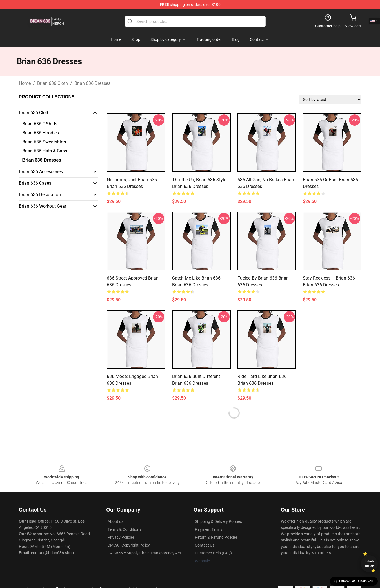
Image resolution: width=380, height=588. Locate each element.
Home (25, 83)
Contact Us (205, 545)
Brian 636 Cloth (53, 83)
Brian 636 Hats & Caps (45, 151)
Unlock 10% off (369, 564)
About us (115, 521)
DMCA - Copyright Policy (129, 545)
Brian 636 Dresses (92, 83)
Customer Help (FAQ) (213, 553)
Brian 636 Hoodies (41, 133)
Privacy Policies (121, 537)
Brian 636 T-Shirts (40, 124)
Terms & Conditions (125, 529)
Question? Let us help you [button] (354, 581)
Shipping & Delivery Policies (218, 521)
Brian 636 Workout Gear (43, 206)
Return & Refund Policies (216, 537)
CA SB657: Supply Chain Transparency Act (144, 553)
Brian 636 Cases (35, 183)
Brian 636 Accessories (41, 172)
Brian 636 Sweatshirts (44, 142)
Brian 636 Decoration (40, 195)
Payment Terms (209, 529)
